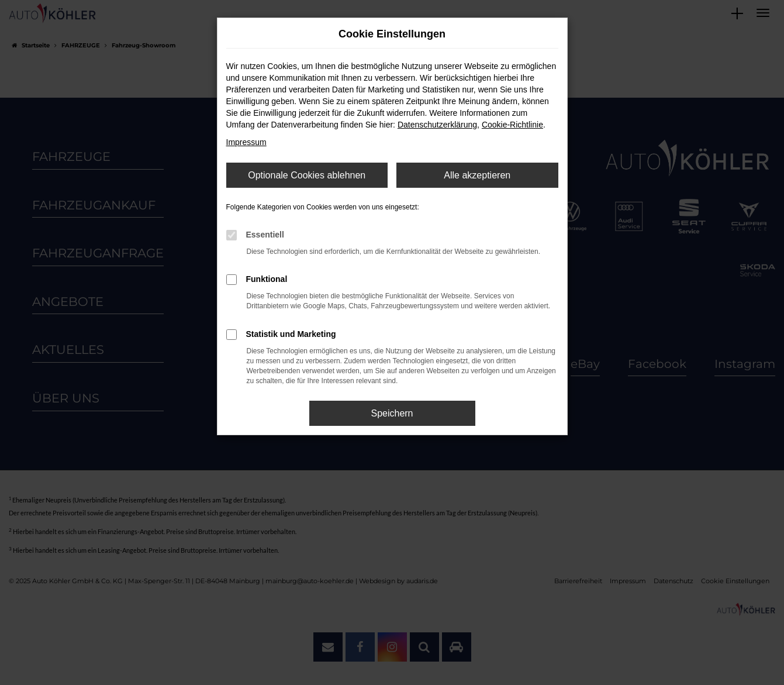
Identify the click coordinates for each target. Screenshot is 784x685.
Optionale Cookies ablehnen (307, 175)
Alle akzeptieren (477, 175)
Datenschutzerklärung (437, 125)
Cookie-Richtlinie (512, 125)
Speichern (392, 413)
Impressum (246, 142)
